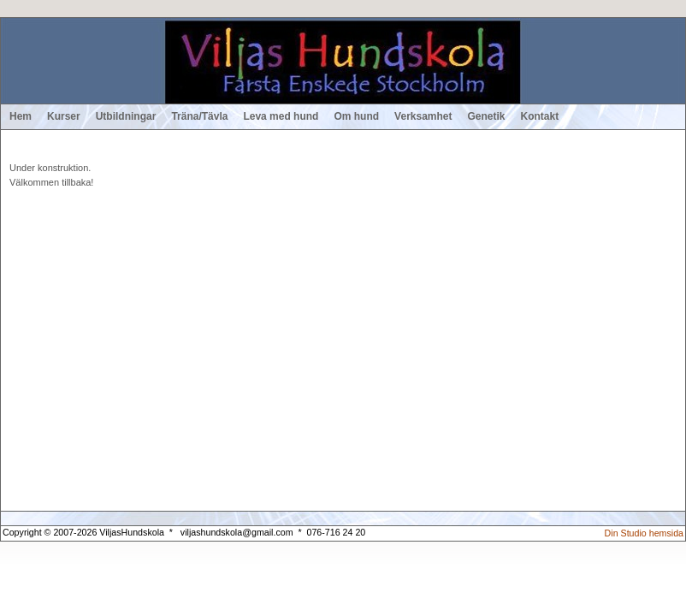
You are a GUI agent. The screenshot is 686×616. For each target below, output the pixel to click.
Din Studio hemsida (644, 533)
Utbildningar (126, 116)
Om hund (356, 116)
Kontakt (540, 116)
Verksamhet (423, 116)
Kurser (64, 116)
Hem (21, 116)
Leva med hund (281, 116)
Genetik (487, 116)
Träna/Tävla (199, 116)
